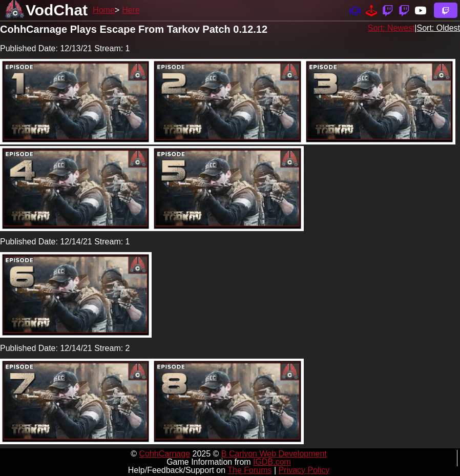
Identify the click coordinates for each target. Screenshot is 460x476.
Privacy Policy (304, 470)
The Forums (249, 470)
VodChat (57, 10)
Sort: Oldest (438, 28)
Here (131, 10)
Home (104, 10)
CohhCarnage (164, 454)
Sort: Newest (391, 28)
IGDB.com (272, 462)
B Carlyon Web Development (274, 454)
